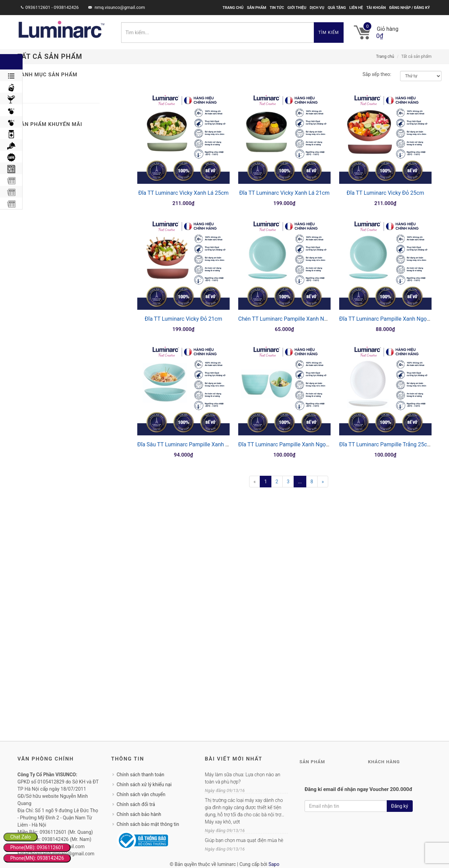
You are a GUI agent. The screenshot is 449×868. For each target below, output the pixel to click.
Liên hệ (356, 8)
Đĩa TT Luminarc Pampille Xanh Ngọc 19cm (392, 319)
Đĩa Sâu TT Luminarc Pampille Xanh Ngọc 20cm (195, 444)
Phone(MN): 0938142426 (37, 858)
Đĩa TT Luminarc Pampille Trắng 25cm (386, 444)
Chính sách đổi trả (136, 804)
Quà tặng (337, 8)
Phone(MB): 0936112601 (37, 847)
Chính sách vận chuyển (141, 794)
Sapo (274, 864)
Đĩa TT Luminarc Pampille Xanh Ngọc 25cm (291, 444)
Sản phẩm (256, 8)
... (300, 482)
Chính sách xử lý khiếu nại (144, 784)
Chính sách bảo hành (139, 814)
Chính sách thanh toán (140, 775)
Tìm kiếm (329, 33)
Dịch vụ (317, 8)
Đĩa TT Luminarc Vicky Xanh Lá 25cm (183, 193)
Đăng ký (400, 806)
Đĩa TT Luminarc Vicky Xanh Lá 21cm (284, 193)
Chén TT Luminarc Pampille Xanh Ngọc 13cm (293, 319)
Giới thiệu (297, 8)
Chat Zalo (21, 837)
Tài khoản (376, 8)
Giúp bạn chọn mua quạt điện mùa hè (244, 840)
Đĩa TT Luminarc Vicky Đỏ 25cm (385, 193)
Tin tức (277, 8)
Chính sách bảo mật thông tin (148, 824)
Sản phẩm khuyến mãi (50, 124)
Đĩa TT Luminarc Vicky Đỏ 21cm (183, 319)
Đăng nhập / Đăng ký (409, 8)
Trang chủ (233, 8)
